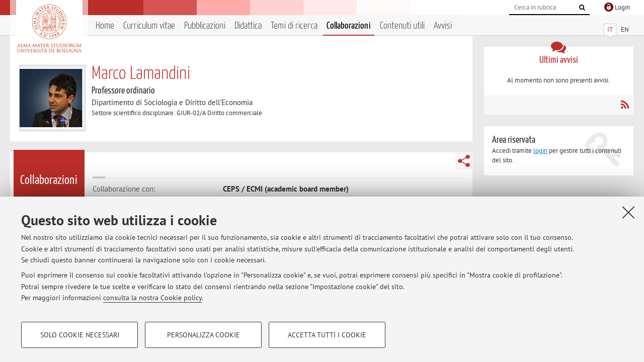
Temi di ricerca (294, 26)
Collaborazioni (349, 26)
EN (625, 29)
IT (610, 29)
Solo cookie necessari (80, 335)
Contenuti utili (402, 26)
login (540, 151)
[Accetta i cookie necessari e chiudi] (628, 212)
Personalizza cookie (204, 335)
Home (105, 26)
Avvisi (443, 26)
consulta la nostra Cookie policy (152, 298)
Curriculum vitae (149, 26)
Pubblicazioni (205, 26)
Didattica (248, 26)
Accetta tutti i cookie (327, 335)
